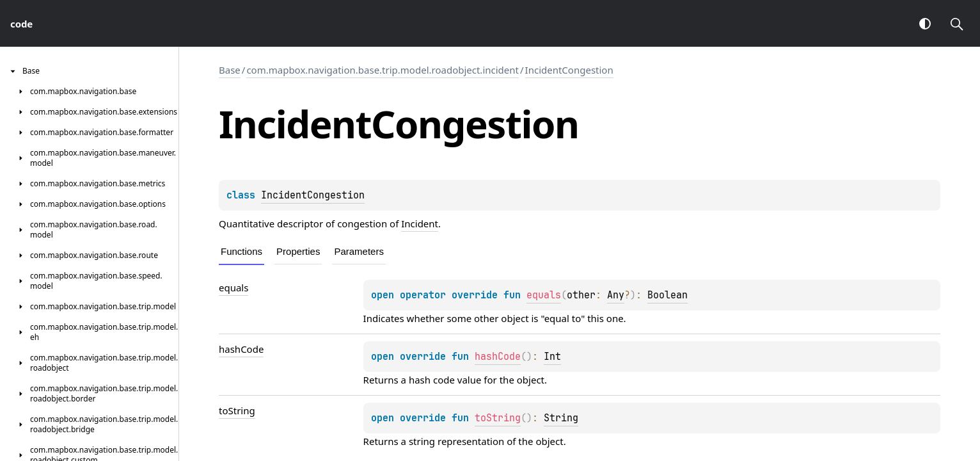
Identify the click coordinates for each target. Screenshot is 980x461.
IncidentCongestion (569, 70)
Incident (420, 223)
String (561, 418)
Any (616, 295)
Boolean (668, 295)
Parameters (359, 251)
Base (230, 70)
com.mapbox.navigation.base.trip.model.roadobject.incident (383, 70)
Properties (298, 251)
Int (552, 357)
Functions (241, 251)
